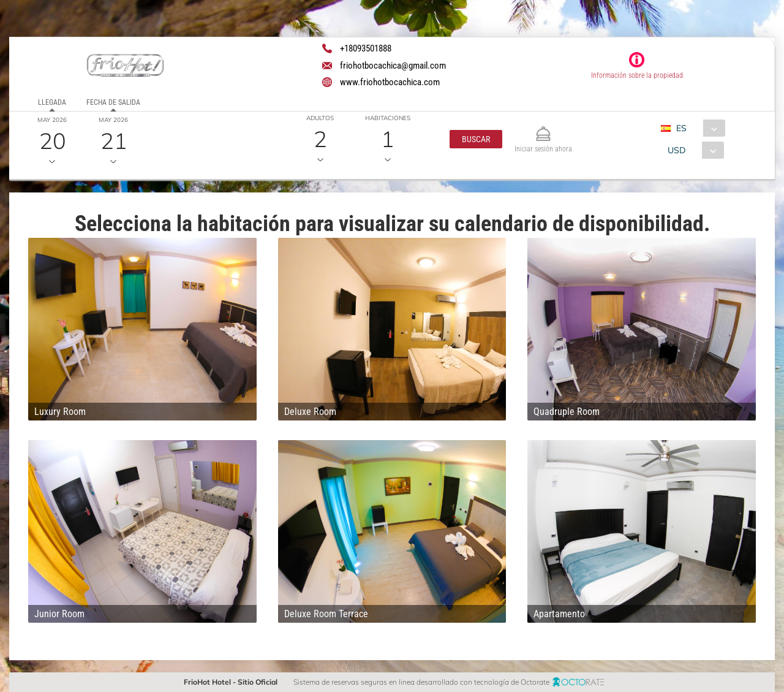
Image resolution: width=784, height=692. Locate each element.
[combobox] (698, 128)
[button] (476, 139)
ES (681, 128)
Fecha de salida (113, 102)
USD (677, 150)
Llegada (52, 102)
